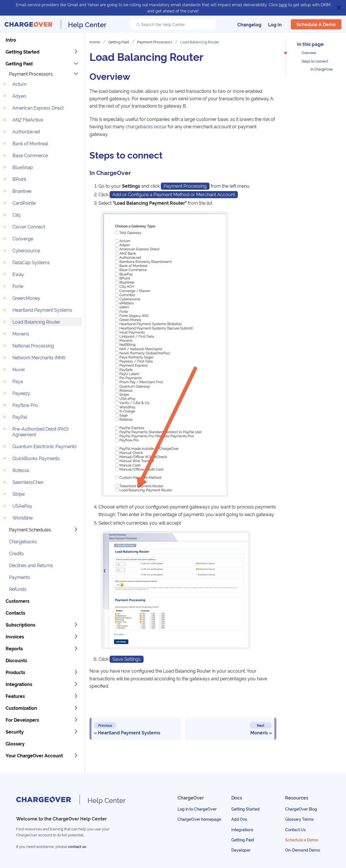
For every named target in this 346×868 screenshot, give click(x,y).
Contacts (15, 613)
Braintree (22, 191)
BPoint (19, 179)
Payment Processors (31, 74)
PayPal (20, 417)
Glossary (15, 743)
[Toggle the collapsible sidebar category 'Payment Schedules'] (76, 529)
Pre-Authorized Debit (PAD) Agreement (40, 431)
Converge (23, 238)
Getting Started (23, 52)
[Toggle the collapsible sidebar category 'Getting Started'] (76, 52)
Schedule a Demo (316, 24)
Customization (21, 708)
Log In (275, 24)
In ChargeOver (322, 69)
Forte (18, 286)
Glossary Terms (299, 819)
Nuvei (19, 369)
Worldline (23, 518)
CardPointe (24, 203)
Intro (11, 40)
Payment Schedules (30, 529)
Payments (20, 577)
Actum (20, 84)
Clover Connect (29, 226)
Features (15, 696)
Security (15, 732)
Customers (18, 601)
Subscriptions (21, 625)
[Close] (339, 8)
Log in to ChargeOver (197, 809)
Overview (309, 53)
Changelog (249, 24)
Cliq (16, 215)
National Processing (33, 345)
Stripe (19, 494)
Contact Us (295, 829)
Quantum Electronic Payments (44, 446)
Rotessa (21, 470)
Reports (14, 648)
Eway (18, 274)
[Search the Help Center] (173, 24)
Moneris (21, 333)
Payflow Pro (25, 405)
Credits (16, 553)
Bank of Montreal (30, 143)
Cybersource (26, 250)
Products (15, 672)
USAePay (22, 506)
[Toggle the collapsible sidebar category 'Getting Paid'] (76, 63)
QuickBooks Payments (36, 458)
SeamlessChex (28, 482)
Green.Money (26, 298)
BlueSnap (23, 167)
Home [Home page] (95, 42)
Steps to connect (315, 61)
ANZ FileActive (28, 119)
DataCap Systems (31, 262)
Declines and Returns (31, 565)
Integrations (19, 684)
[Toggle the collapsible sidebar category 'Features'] (76, 696)
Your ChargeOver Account (34, 755)
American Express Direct (38, 108)
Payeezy (21, 393)
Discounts (16, 660)
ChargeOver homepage (199, 819)
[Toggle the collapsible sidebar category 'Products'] (76, 672)
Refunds (18, 589)
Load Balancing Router (36, 322)
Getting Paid (19, 63)
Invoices (15, 636)
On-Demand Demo (303, 850)
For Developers (22, 720)
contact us (77, 846)
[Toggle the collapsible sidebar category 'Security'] (76, 732)
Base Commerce (30, 155)
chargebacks (139, 126)
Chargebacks (23, 541)
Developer (241, 850)
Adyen (19, 96)
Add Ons (239, 819)
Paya (18, 381)
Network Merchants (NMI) (39, 357)
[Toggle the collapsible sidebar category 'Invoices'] (76, 636)
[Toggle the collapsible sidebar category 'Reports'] (76, 648)
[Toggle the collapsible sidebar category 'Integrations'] (76, 684)
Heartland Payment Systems (42, 310)
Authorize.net (26, 131)
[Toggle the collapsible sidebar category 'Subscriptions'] (76, 625)
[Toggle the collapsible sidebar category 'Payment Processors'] (76, 74)
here (283, 4)
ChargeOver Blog (301, 809)
